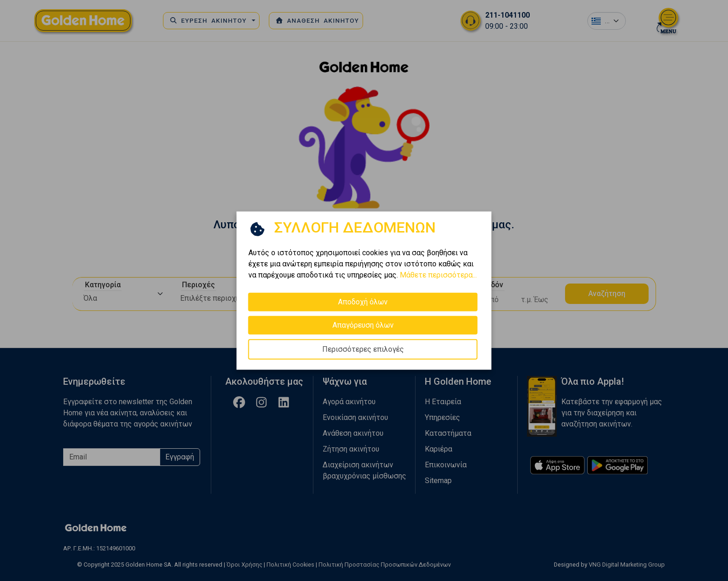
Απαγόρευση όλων (363, 325)
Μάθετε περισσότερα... (438, 275)
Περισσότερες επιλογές (363, 349)
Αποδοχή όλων (363, 302)
